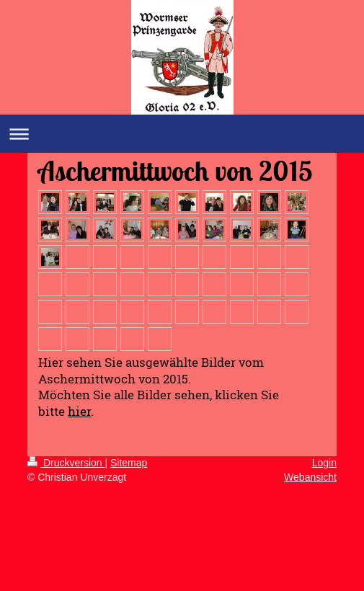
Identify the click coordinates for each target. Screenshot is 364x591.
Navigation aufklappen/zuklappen (182, 134)
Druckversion (66, 463)
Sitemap (129, 463)
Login (324, 463)
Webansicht (310, 477)
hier (79, 411)
